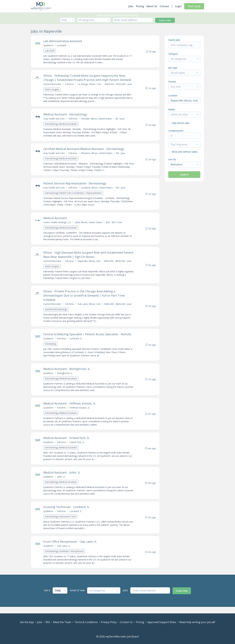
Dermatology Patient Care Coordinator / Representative (73, 195)
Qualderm (48, 46)
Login (178, 6)
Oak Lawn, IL (64, 552)
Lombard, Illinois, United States (97, 190)
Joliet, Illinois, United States (89, 225)
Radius (172, 109)
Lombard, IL (76, 342)
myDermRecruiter (52, 85)
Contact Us (126, 622)
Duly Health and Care (54, 120)
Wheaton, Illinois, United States (97, 155)
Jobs (131, 6)
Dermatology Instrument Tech (61, 522)
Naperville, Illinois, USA (89, 264)
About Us (152, 6)
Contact (164, 6)
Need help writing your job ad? (197, 622)
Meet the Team (62, 622)
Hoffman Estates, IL (80, 412)
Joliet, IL (61, 482)
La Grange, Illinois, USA (89, 85)
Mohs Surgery (52, 90)
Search (184, 175)
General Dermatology (56, 313)
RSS (48, 622)
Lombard (62, 46)
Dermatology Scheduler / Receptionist (64, 557)
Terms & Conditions (86, 622)
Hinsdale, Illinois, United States (97, 120)
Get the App (27, 622)
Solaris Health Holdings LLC (57, 225)
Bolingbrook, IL (65, 377)
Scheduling (51, 348)
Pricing (140, 6)
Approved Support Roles (162, 622)
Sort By (172, 159)
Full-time (70, 85)
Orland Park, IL (77, 447)
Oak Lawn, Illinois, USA (89, 307)
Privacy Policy (109, 622)
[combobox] (67, 20)
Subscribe (165, 20)
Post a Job (194, 6)
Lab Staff (50, 51)
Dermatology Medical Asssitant (61, 125)
